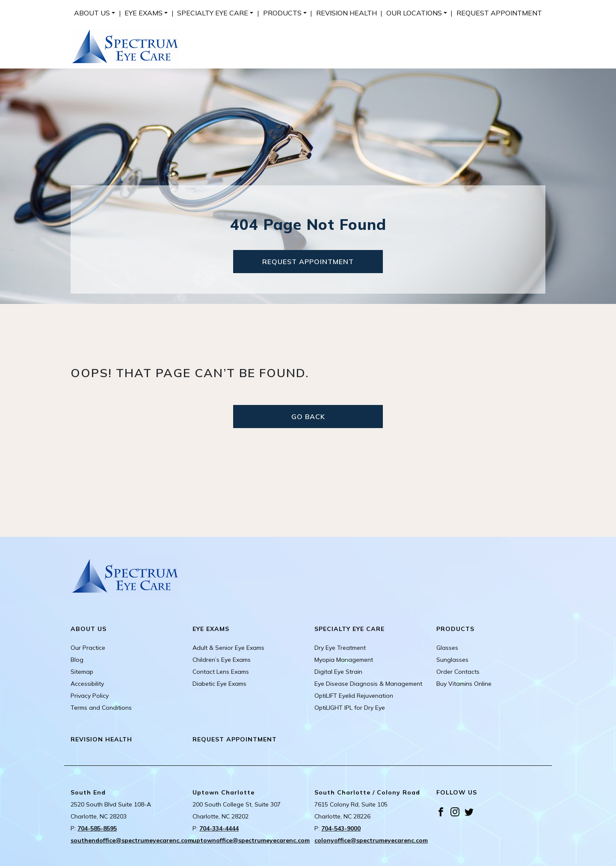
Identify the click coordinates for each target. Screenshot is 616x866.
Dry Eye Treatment (340, 648)
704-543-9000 (341, 828)
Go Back (308, 417)
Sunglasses (452, 660)
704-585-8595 (97, 828)
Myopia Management (344, 660)
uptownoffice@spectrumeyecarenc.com (251, 840)
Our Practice (88, 648)
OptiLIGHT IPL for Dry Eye (350, 708)
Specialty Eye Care (213, 13)
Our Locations (414, 13)
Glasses (447, 648)
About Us (92, 13)
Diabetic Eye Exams (219, 684)
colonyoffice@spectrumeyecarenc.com (371, 840)
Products (282, 13)
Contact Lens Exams (221, 672)
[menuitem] (95, 13)
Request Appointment (499, 13)
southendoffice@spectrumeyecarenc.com (132, 840)
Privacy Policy (90, 696)
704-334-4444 (219, 828)
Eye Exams (144, 13)
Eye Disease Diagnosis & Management (368, 684)
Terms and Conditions (101, 708)
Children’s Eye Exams (222, 660)
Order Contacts (458, 672)
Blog (77, 660)
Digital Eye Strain (338, 672)
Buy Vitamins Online (464, 684)
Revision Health (346, 13)
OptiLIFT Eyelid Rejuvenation (354, 696)
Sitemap (82, 672)
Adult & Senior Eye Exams (228, 648)
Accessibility (87, 684)
